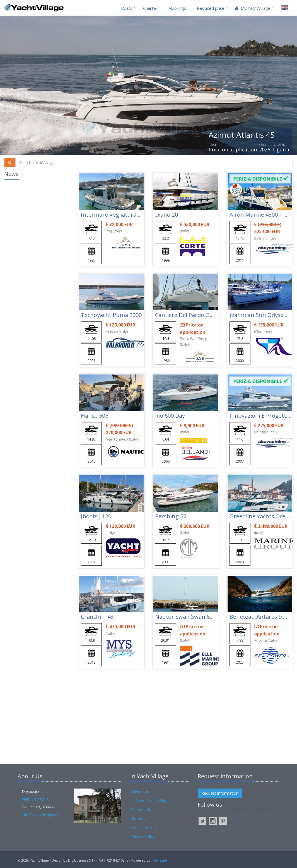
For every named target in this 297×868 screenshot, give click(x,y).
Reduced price (211, 8)
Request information (220, 793)
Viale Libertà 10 (36, 799)
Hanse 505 (95, 416)
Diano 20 (166, 215)
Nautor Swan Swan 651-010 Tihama (202, 617)
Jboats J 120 (96, 516)
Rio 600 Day (170, 416)
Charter (150, 8)
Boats (127, 8)
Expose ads (141, 810)
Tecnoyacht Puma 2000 (111, 315)
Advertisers (140, 791)
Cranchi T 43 (97, 617)
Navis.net (160, 860)
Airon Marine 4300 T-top (262, 215)
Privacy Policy (143, 837)
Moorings (177, 8)
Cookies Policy (143, 828)
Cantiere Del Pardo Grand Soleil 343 (201, 315)
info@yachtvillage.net (41, 814)
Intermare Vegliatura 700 (114, 215)
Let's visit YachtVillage (150, 800)
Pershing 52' (171, 516)
